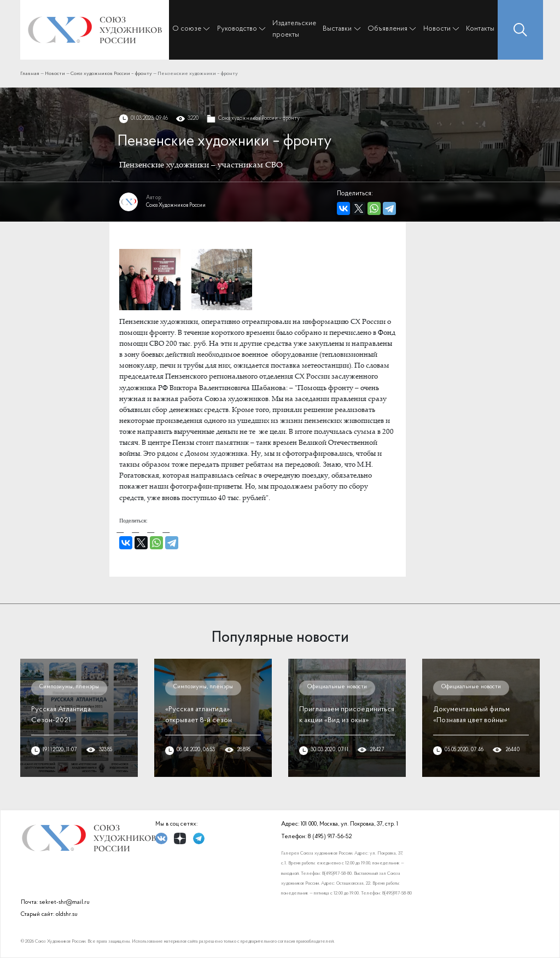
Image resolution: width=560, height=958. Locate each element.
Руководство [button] (237, 29)
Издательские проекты (294, 29)
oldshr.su (67, 915)
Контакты (480, 29)
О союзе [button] (187, 29)
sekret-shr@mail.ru (65, 902)
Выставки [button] (337, 29)
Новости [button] (437, 29)
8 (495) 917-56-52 (330, 837)
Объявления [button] (387, 29)
